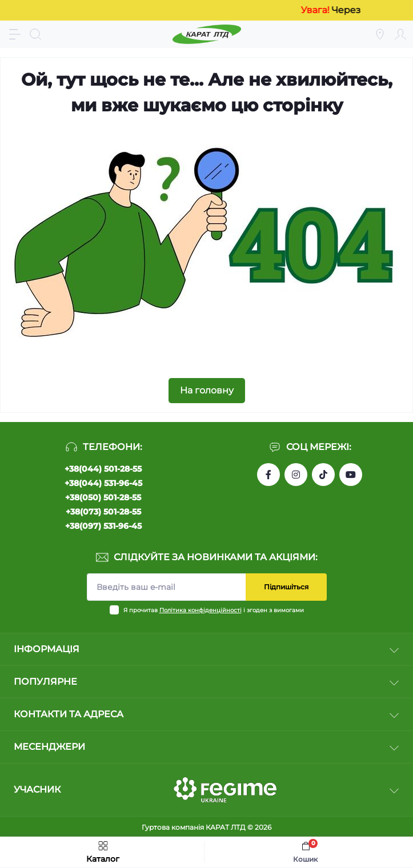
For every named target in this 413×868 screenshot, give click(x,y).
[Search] (35, 34)
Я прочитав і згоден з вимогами (214, 610)
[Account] (400, 34)
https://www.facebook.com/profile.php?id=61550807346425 (268, 475)
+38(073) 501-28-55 (103, 512)
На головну (207, 390)
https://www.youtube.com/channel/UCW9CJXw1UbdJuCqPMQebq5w (351, 475)
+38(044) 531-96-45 (103, 483)
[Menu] (15, 34)
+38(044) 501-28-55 (103, 469)
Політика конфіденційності (201, 610)
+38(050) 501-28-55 (103, 497)
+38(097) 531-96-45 (103, 526)
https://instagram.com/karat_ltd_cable (296, 475)
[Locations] (380, 34)
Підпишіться (286, 587)
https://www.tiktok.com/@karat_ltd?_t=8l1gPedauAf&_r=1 (323, 475)
